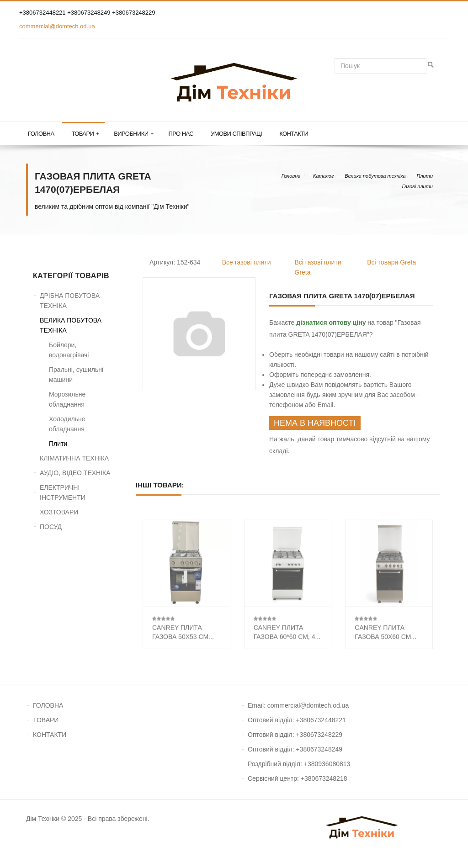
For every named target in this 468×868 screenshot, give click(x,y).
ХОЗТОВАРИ (59, 512)
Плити (425, 176)
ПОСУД (51, 527)
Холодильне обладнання (67, 424)
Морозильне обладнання (67, 399)
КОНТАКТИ (50, 735)
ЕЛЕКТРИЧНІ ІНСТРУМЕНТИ (63, 492)
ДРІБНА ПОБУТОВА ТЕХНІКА (70, 301)
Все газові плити (247, 262)
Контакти (294, 134)
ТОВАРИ (46, 720)
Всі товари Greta (391, 262)
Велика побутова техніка (375, 176)
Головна (41, 134)
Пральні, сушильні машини (76, 375)
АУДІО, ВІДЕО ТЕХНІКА (75, 473)
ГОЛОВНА (48, 705)
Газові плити (417, 186)
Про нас (181, 134)
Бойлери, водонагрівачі (69, 350)
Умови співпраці (236, 134)
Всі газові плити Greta (318, 267)
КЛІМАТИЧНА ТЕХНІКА (74, 458)
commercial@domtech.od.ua (57, 26)
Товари (85, 134)
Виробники (133, 134)
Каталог (323, 176)
